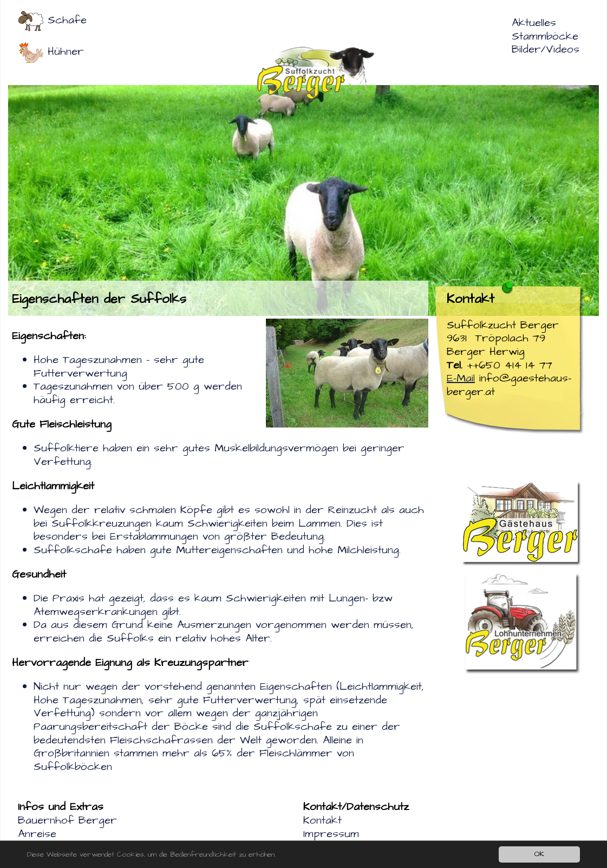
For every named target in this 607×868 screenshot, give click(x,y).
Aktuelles (534, 23)
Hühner (66, 51)
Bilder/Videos (546, 49)
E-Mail (461, 378)
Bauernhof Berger (67, 820)
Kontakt (322, 820)
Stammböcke (545, 36)
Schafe (67, 20)
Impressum (331, 834)
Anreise (37, 834)
